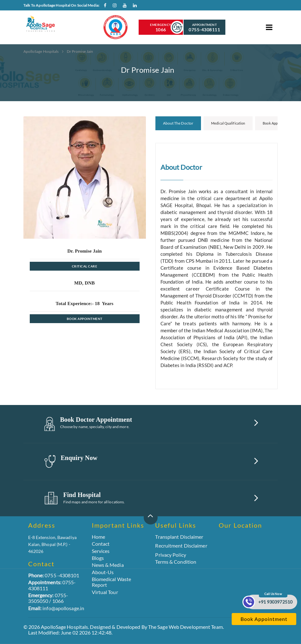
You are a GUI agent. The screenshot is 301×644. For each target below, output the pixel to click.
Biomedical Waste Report (112, 582)
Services (101, 551)
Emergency (161, 28)
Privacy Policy (170, 555)
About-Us (103, 572)
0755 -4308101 (54, 575)
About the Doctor (178, 123)
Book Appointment (85, 319)
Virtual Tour (105, 592)
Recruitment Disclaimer (181, 546)
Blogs (98, 558)
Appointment (204, 28)
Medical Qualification (228, 123)
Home (98, 537)
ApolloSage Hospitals (41, 51)
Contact (101, 544)
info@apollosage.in (56, 608)
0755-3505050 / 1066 (48, 598)
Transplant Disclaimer (179, 537)
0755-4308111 (52, 585)
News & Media (108, 565)
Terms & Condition (176, 562)
